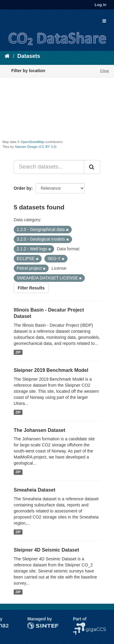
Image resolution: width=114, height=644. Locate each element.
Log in (100, 5)
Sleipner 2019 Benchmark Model (51, 370)
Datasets (29, 56)
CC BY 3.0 (48, 147)
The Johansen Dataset (40, 430)
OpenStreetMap (33, 142)
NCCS (79, 626)
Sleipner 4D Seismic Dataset (46, 550)
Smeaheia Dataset (35, 490)
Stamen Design (26, 147)
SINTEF (35, 626)
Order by (22, 188)
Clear (105, 71)
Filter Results (31, 288)
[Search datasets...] (49, 167)
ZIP (18, 352)
